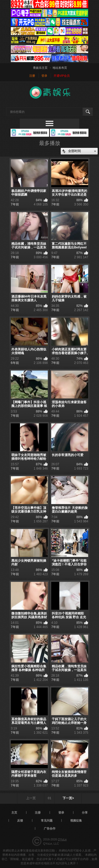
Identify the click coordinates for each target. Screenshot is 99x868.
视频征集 (76, 820)
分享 (85, 813)
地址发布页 (60, 68)
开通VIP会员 (62, 76)
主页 (14, 813)
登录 (44, 76)
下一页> (68, 798)
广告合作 (50, 828)
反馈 (20, 820)
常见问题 (47, 820)
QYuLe (62, 839)
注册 (32, 76)
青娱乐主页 (40, 68)
